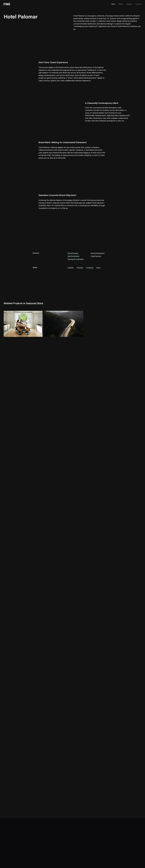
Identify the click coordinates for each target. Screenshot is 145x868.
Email (98, 268)
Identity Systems (73, 256)
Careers (129, 4)
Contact (138, 4)
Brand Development (98, 253)
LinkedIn (71, 268)
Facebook (90, 268)
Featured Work (35, 304)
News (121, 4)
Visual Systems (96, 256)
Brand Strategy (73, 253)
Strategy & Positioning (76, 259)
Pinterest (80, 268)
